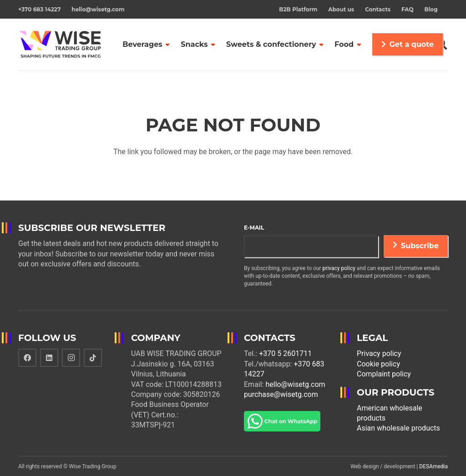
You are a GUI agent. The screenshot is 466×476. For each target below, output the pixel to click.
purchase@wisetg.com (281, 394)
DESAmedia (433, 466)
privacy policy (339, 268)
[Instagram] (71, 358)
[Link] (60, 45)
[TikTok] (93, 358)
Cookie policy (378, 364)
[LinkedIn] (49, 358)
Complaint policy (384, 374)
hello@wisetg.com (295, 384)
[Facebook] (27, 358)
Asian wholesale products (398, 428)
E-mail (254, 228)
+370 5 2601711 (285, 353)
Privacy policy (379, 353)
